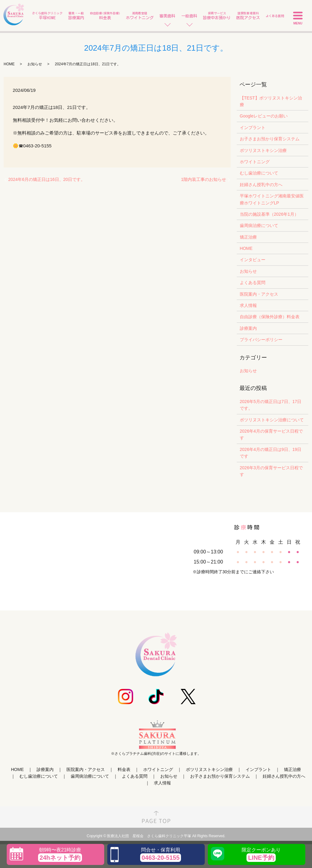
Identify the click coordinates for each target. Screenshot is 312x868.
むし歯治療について (259, 173)
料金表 (124, 769)
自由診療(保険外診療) (105, 16)
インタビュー (253, 260)
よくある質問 (275, 16)
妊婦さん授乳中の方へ (261, 185)
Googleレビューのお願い (264, 116)
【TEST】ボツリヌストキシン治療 (271, 101)
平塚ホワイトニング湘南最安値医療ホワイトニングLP (272, 199)
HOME (9, 64)
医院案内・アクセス (259, 294)
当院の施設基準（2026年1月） (269, 214)
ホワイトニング (255, 162)
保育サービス (217, 16)
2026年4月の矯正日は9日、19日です (271, 453)
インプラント (253, 128)
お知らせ (35, 64)
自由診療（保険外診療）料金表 (270, 317)
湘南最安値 (140, 16)
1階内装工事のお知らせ (204, 179)
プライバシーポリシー (261, 340)
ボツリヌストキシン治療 (263, 150)
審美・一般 (76, 16)
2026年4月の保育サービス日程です (271, 434)
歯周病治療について (259, 225)
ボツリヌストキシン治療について (272, 420)
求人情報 (248, 305)
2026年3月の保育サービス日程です (271, 471)
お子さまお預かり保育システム (270, 139)
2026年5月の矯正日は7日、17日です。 (271, 405)
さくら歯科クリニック (47, 16)
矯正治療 (248, 237)
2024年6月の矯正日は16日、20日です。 (47, 179)
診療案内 (248, 328)
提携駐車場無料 (248, 16)
